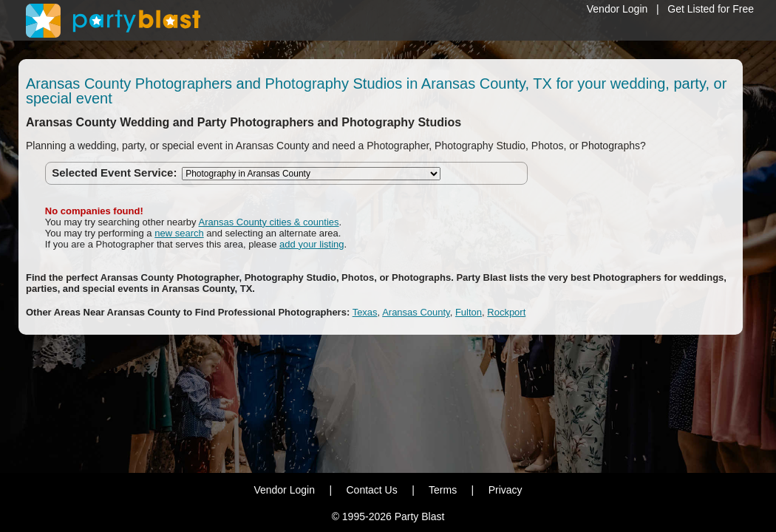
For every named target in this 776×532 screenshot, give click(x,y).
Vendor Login (617, 9)
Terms (443, 490)
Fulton (469, 312)
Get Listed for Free (711, 9)
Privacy (506, 490)
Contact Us (371, 490)
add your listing (312, 244)
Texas (365, 312)
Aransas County (416, 312)
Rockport (506, 312)
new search (179, 233)
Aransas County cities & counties (268, 222)
